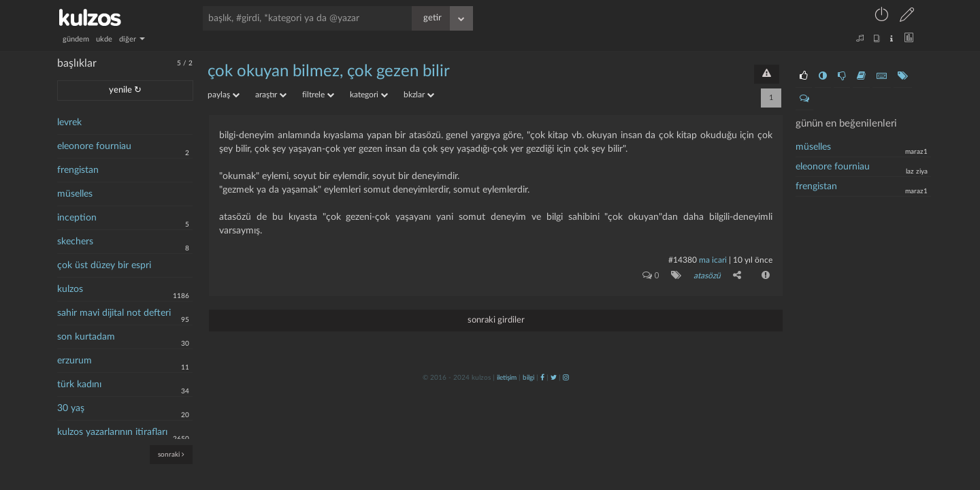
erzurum (75, 361)
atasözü (707, 276)
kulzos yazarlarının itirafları (112, 432)
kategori (369, 95)
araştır (271, 95)
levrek (69, 122)
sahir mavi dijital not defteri (114, 313)
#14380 (683, 260)
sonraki (171, 454)
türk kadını (79, 385)
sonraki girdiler (496, 320)
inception (77, 218)
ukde (104, 39)
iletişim (507, 378)
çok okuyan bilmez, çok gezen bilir (329, 71)
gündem (76, 39)
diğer (132, 39)
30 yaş (71, 408)
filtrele (318, 95)
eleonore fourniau (94, 146)
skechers (75, 242)
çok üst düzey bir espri (104, 265)
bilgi (528, 378)
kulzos (70, 289)
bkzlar (419, 95)
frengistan (78, 170)
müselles (75, 194)
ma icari (713, 260)
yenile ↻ (125, 90)
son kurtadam (86, 337)
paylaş (224, 95)
